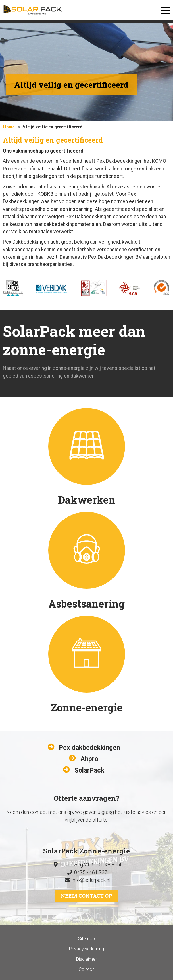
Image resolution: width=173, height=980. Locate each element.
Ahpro (89, 759)
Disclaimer (86, 959)
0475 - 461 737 (86, 872)
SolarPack (89, 770)
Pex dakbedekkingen (89, 748)
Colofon (87, 969)
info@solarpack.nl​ (91, 880)
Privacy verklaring (86, 949)
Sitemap (86, 939)
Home (9, 127)
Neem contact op (86, 896)
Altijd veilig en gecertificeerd (52, 127)
